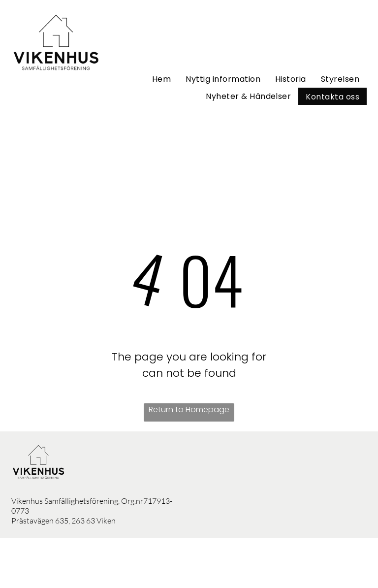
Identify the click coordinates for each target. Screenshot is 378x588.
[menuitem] (161, 79)
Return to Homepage (189, 409)
